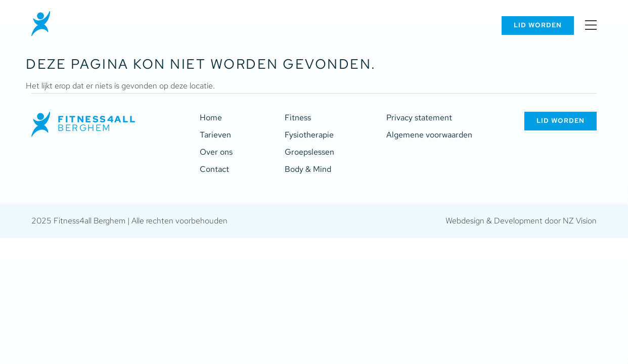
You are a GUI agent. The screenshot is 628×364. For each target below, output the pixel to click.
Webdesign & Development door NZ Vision (521, 221)
